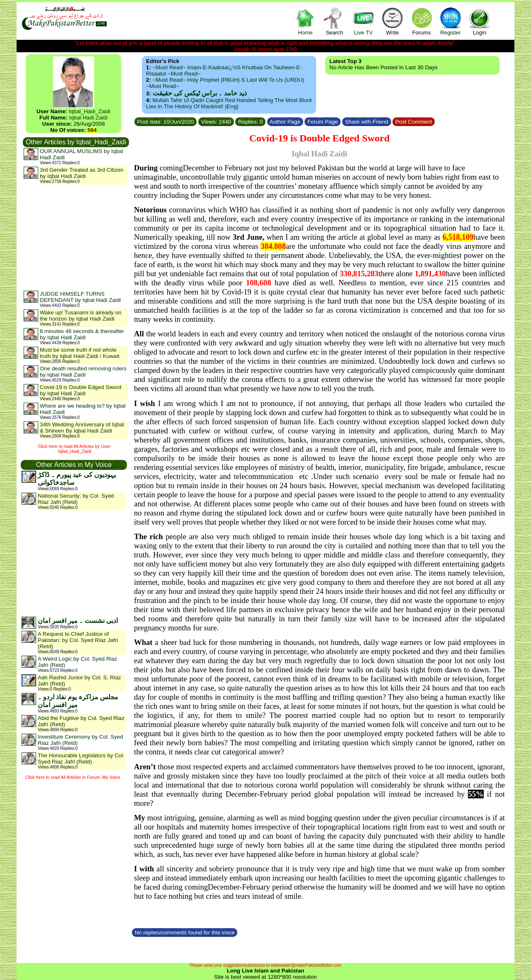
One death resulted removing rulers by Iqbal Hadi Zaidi (83, 372)
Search (334, 21)
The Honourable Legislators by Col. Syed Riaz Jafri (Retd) (81, 759)
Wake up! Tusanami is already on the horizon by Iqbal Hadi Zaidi (81, 316)
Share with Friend (367, 122)
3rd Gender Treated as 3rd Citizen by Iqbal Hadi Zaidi (82, 173)
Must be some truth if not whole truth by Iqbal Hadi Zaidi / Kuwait (80, 353)
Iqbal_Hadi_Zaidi (90, 111)
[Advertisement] (76, 237)
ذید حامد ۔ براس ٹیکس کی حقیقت (200, 93)
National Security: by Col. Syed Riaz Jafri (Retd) (76, 499)
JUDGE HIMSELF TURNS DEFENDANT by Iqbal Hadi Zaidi (80, 297)
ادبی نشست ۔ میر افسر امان (78, 621)
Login (480, 21)
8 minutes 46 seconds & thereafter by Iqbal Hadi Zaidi (82, 334)
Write (392, 21)
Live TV (363, 21)
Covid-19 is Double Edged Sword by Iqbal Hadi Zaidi (80, 390)
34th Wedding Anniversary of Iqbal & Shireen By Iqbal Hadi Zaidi (82, 428)
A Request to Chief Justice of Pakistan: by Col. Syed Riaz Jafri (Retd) (78, 640)
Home (305, 21)
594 (92, 130)
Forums (421, 21)
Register (451, 21)
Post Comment (414, 122)
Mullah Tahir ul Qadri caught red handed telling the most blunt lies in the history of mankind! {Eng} (229, 103)
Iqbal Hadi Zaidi (89, 118)
